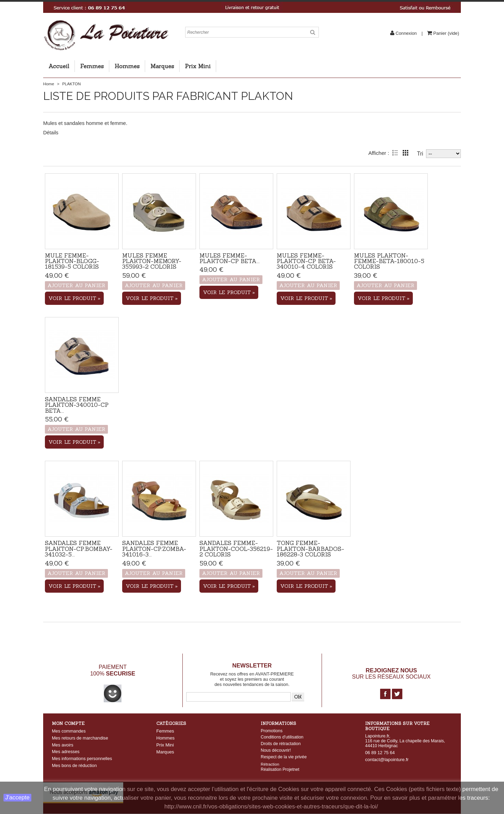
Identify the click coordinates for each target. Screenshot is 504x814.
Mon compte (68, 723)
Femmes (92, 66)
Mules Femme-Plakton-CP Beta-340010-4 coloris (306, 261)
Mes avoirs (63, 745)
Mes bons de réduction (74, 765)
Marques (162, 66)
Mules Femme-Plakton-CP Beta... (230, 258)
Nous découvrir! (276, 750)
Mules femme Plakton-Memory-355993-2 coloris (152, 261)
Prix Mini (198, 66)
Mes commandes (69, 731)
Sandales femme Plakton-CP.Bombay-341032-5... (79, 549)
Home (49, 84)
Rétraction (270, 765)
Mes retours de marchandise (80, 738)
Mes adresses (66, 752)
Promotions (272, 731)
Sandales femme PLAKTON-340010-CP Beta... (77, 405)
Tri (420, 154)
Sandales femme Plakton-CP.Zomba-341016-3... (154, 549)
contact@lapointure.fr (387, 760)
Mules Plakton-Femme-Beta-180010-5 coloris (389, 261)
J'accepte (17, 797)
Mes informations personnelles (82, 758)
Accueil (59, 66)
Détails (51, 133)
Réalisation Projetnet (280, 770)
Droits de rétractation (281, 744)
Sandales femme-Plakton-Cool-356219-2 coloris (236, 549)
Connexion (406, 33)
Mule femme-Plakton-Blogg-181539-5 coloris (72, 261)
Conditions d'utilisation (282, 737)
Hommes (127, 66)
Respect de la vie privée (284, 757)
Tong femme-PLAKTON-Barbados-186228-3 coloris (310, 549)
